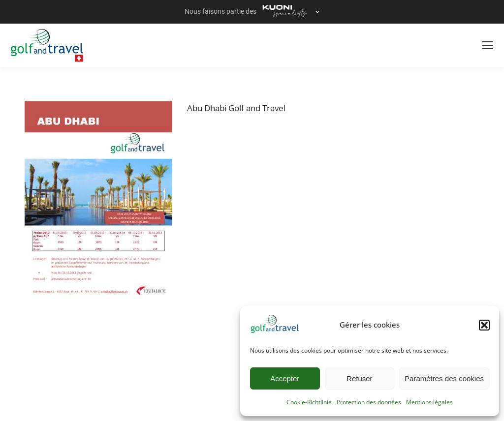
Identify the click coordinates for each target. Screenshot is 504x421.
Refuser (360, 378)
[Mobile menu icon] (488, 45)
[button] (484, 325)
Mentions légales (429, 402)
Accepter (285, 378)
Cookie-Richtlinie (309, 402)
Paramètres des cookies (444, 378)
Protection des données (369, 402)
